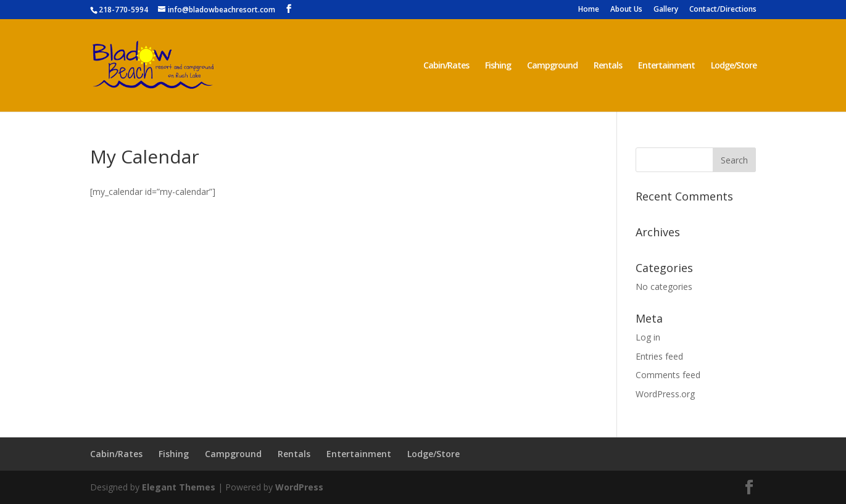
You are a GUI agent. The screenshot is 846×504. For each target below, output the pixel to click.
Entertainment (666, 66)
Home (589, 10)
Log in (648, 337)
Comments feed (668, 375)
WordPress (299, 487)
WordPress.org (665, 394)
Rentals (608, 66)
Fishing (498, 66)
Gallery (666, 10)
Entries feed (659, 356)
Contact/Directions (723, 10)
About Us (626, 10)
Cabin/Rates (446, 66)
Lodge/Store (734, 66)
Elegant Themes (179, 487)
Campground (552, 66)
